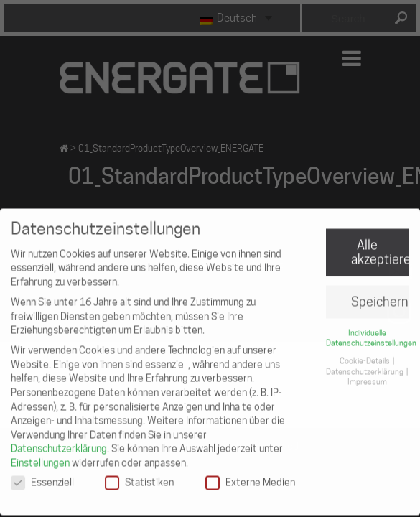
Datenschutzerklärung (59, 442)
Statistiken (139, 475)
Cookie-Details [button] (365, 354)
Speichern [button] (380, 295)
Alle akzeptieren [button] (380, 245)
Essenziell (42, 475)
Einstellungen (40, 456)
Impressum (367, 375)
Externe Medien (250, 475)
